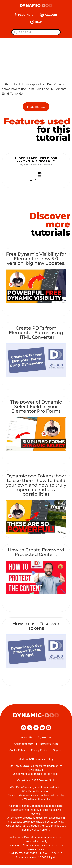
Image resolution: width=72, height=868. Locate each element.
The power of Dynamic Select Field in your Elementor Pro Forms (36, 406)
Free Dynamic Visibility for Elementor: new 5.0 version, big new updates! (36, 259)
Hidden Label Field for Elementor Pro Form (36, 160)
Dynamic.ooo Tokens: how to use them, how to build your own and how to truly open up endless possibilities (36, 485)
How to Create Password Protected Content (36, 552)
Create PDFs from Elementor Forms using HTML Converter (36, 333)
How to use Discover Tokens (36, 626)
